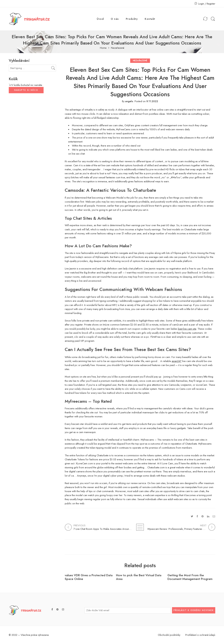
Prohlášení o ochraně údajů (200, 635)
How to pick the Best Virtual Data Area (139, 577)
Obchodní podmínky (169, 635)
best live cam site (187, 329)
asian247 (177, 361)
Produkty (132, 19)
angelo (129, 101)
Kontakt (150, 19)
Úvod (100, 19)
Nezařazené (118, 48)
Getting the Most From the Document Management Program (190, 577)
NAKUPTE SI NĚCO (26, 90)
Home (103, 48)
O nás (115, 19)
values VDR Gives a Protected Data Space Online (89, 577)
